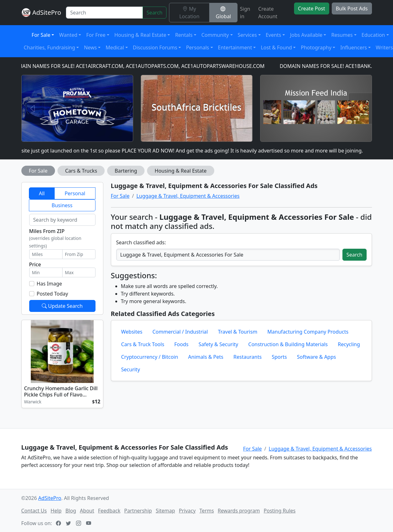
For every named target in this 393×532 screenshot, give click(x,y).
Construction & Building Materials (288, 344)
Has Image (49, 284)
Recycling (349, 344)
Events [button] (273, 35)
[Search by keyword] (62, 220)
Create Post (312, 8)
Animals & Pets (206, 357)
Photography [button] (316, 47)
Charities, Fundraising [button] (50, 47)
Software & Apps (316, 357)
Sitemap (166, 511)
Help (56, 511)
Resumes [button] (342, 35)
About (87, 511)
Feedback (109, 511)
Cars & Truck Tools (143, 344)
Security (131, 369)
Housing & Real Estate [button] (140, 35)
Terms (207, 511)
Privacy (187, 511)
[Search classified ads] (228, 255)
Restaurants (248, 357)
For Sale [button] (41, 35)
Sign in (245, 13)
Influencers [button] (354, 47)
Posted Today (52, 294)
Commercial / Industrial (180, 332)
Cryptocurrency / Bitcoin (150, 357)
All (42, 193)
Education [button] (373, 35)
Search (155, 13)
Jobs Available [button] (306, 35)
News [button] (90, 47)
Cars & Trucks (81, 171)
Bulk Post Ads (352, 8)
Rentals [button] (184, 35)
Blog (71, 511)
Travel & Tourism (238, 332)
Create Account (268, 13)
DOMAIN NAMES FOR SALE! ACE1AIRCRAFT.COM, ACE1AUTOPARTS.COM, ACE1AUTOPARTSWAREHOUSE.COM (140, 66)
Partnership (138, 511)
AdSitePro (47, 12)
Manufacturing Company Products (308, 332)
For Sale (38, 171)
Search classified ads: (141, 242)
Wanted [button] (68, 35)
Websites (132, 332)
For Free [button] (96, 35)
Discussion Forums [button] (155, 47)
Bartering (126, 171)
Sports (279, 357)
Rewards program (239, 511)
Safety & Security (218, 344)
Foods (181, 344)
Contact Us (34, 511)
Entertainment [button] (235, 47)
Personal (75, 193)
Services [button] (247, 35)
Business (62, 205)
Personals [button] (197, 47)
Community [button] (215, 35)
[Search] (104, 13)
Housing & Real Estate (180, 171)
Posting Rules (279, 511)
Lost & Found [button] (276, 47)
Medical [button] (115, 47)
